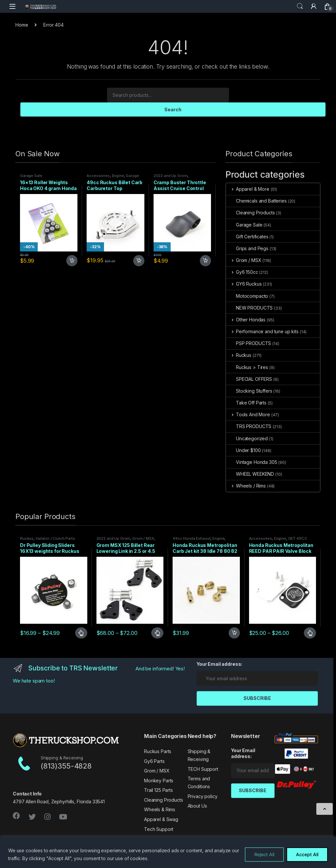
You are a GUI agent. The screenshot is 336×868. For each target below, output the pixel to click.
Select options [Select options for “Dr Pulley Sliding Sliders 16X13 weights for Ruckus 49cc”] (81, 633)
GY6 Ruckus (244, 284)
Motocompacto (247, 296)
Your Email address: (219, 664)
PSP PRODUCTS (249, 343)
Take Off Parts (246, 403)
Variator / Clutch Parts (55, 538)
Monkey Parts (159, 781)
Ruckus (239, 355)
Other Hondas (246, 320)
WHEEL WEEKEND (250, 474)
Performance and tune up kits (262, 331)
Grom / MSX (244, 260)
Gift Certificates (247, 237)
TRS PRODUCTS (249, 426)
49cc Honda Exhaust (191, 538)
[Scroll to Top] (325, 809)
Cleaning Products (251, 213)
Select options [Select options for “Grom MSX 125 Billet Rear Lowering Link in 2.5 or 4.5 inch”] (157, 633)
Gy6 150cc (242, 272)
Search (300, 6)
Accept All (307, 854)
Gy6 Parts (154, 761)
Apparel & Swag (161, 819)
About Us (197, 806)
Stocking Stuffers (249, 391)
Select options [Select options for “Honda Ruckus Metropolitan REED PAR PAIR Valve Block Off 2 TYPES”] (310, 633)
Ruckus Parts (158, 751)
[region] (168, 852)
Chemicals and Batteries (256, 201)
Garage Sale (31, 176)
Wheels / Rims (246, 486)
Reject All (264, 854)
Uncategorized (247, 438)
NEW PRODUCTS (249, 308)
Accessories (98, 176)
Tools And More (248, 414)
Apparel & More (248, 189)
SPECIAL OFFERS (249, 379)
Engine (118, 176)
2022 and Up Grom (171, 176)
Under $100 (243, 450)
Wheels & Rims (160, 809)
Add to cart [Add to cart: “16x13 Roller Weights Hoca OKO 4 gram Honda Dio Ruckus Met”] (72, 261)
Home (22, 25)
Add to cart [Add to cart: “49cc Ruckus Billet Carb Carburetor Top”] (139, 261)
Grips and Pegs (247, 248)
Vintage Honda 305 (252, 462)
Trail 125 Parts (158, 790)
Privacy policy (203, 796)
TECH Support (203, 769)
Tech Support (159, 829)
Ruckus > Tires (247, 367)
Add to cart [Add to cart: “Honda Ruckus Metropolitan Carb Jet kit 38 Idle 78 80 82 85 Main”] (234, 633)
